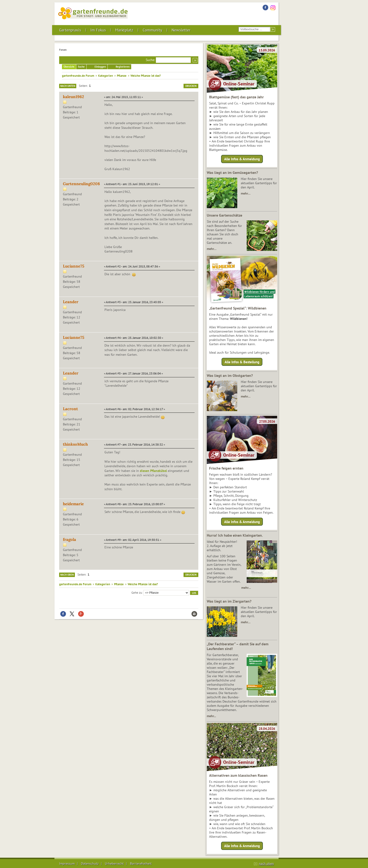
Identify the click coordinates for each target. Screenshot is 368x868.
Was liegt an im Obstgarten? (230, 375)
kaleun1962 (73, 97)
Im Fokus (98, 30)
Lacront (70, 409)
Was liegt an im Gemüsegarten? (232, 172)
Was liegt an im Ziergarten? (229, 601)
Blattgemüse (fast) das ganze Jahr (236, 97)
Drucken (191, 86)
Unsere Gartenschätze (224, 215)
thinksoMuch (75, 444)
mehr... (211, 716)
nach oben (266, 864)
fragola (69, 539)
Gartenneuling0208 (81, 184)
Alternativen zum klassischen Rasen (238, 775)
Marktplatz (124, 30)
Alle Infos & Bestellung (242, 362)
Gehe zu (137, 593)
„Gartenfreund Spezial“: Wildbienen (238, 308)
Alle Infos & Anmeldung (242, 159)
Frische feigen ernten (226, 468)
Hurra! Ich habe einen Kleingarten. (235, 535)
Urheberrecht (114, 864)
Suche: (150, 60)
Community (152, 30)
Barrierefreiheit (141, 864)
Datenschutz (90, 864)
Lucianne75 (74, 266)
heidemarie (73, 504)
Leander (71, 302)
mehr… (246, 193)
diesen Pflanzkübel (153, 471)
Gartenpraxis (70, 30)
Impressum (67, 864)
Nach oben (67, 575)
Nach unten (68, 86)
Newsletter (181, 30)
